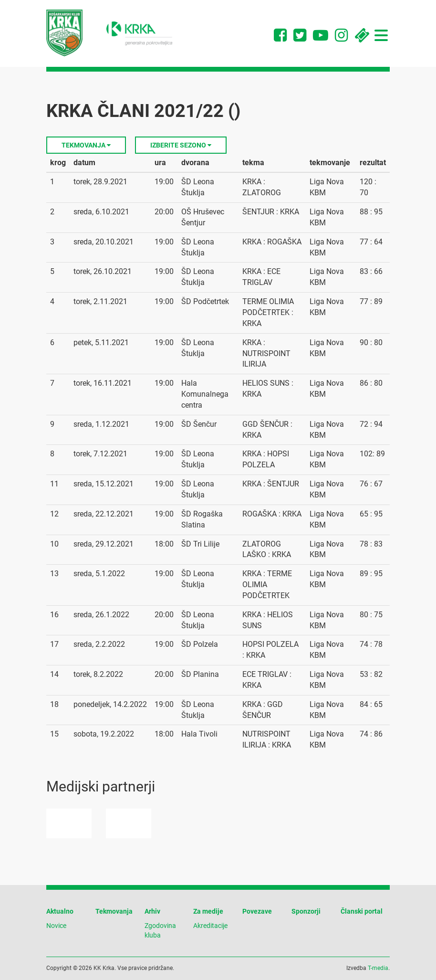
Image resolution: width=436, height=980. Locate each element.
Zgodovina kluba (160, 930)
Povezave (257, 911)
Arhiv (152, 911)
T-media (378, 968)
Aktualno (60, 911)
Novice (56, 926)
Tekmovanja (114, 911)
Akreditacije (210, 926)
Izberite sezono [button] (181, 145)
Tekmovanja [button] (86, 145)
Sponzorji (306, 911)
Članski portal (362, 911)
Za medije (208, 911)
